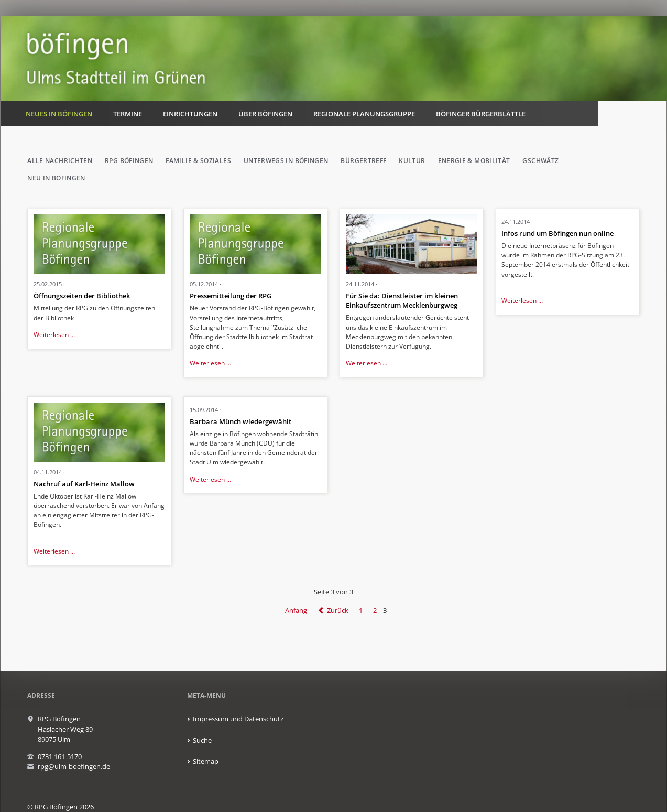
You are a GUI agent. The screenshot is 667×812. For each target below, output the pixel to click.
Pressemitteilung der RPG (231, 296)
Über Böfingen (265, 114)
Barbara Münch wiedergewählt (240, 421)
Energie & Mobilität (474, 161)
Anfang (296, 610)
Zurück (338, 610)
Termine (128, 114)
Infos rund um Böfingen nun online (557, 233)
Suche (202, 740)
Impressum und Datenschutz (238, 719)
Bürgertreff (363, 161)
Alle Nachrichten (60, 161)
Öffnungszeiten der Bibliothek (82, 296)
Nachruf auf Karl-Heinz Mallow (84, 484)
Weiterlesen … (54, 335)
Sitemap (206, 761)
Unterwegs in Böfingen (286, 161)
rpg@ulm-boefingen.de (74, 766)
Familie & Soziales (198, 161)
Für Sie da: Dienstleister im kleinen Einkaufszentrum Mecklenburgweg (402, 300)
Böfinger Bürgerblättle (481, 114)
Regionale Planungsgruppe (364, 114)
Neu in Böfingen (56, 178)
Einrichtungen (190, 114)
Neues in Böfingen (59, 114)
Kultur (412, 161)
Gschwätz (540, 161)
